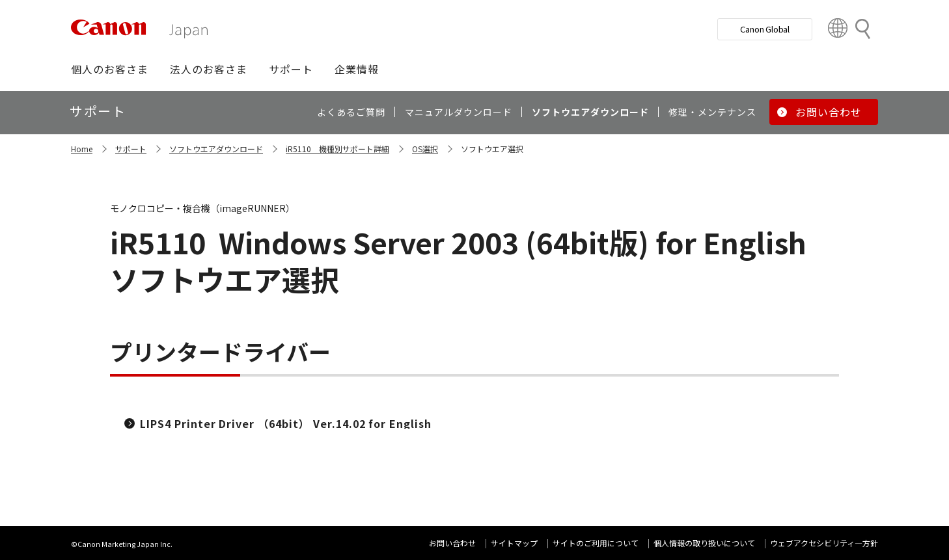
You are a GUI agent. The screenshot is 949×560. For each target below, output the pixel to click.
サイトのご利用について (596, 543)
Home (82, 149)
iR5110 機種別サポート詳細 (337, 149)
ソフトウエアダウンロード (216, 149)
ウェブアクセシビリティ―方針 (824, 543)
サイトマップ (514, 543)
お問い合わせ (452, 543)
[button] (110, 69)
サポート (131, 149)
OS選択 (425, 149)
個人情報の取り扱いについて (704, 543)
